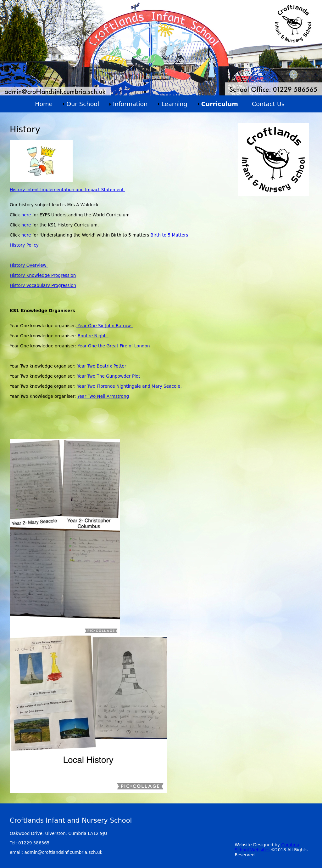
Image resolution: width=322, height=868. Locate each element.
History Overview (29, 265)
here (27, 215)
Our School (83, 104)
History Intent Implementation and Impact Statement (67, 190)
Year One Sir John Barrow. (105, 326)
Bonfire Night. (93, 336)
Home (44, 104)
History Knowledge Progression (43, 275)
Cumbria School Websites (267, 847)
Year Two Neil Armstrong (103, 396)
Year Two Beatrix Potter (102, 366)
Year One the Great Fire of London (114, 346)
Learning (174, 104)
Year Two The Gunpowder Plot (109, 376)
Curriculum (220, 104)
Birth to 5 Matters (169, 235)
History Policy (25, 245)
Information (130, 104)
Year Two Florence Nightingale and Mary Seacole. (129, 386)
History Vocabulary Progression (43, 285)
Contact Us (268, 104)
